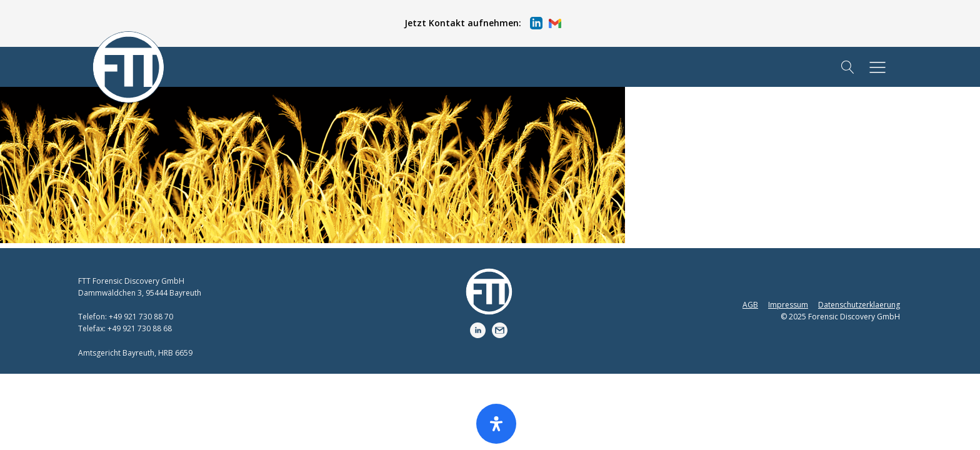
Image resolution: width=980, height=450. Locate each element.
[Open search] (848, 67)
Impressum (788, 305)
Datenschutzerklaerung (859, 305)
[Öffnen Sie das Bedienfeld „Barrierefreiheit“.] (496, 424)
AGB (750, 305)
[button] (483, 23)
